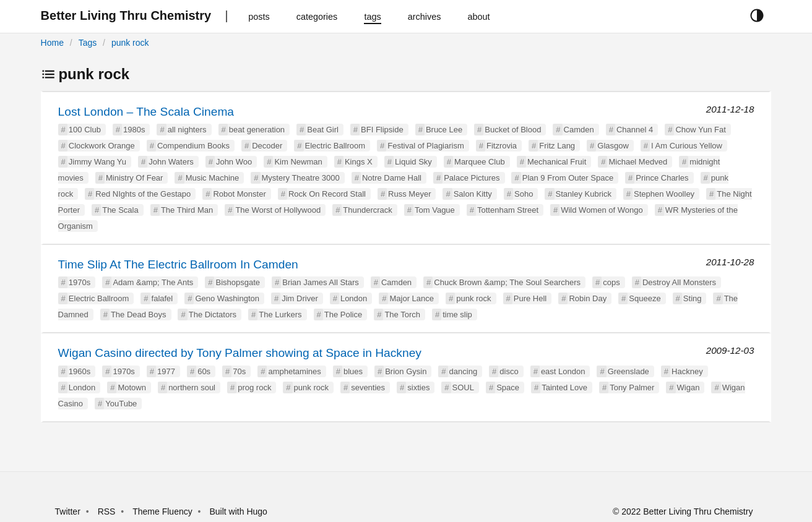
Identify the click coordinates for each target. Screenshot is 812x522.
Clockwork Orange (102, 146)
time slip (457, 314)
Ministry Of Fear (134, 178)
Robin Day (588, 298)
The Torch (402, 314)
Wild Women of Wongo (602, 210)
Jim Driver (300, 298)
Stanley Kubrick (584, 194)
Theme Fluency (163, 511)
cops (611, 282)
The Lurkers (280, 314)
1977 (166, 371)
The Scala (120, 210)
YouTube (121, 404)
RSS (107, 511)
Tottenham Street (508, 210)
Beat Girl (323, 130)
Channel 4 (635, 130)
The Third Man (187, 210)
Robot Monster (239, 194)
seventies (368, 387)
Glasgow (613, 146)
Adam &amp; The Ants (153, 282)
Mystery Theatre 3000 (301, 178)
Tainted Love (564, 387)
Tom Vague (435, 210)
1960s (80, 371)
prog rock (254, 387)
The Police (343, 314)
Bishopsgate (238, 282)
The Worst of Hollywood (278, 210)
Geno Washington (227, 298)
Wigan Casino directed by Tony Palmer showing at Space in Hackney (240, 353)
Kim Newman (298, 162)
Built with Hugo (239, 511)
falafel (162, 298)
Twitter (68, 511)
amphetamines (294, 371)
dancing (464, 371)
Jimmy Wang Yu (97, 162)
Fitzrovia (502, 146)
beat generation (257, 130)
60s (204, 371)
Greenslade (628, 371)
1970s (80, 282)
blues (353, 371)
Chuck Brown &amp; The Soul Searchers (507, 282)
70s (239, 371)
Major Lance (412, 298)
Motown (132, 387)
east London (563, 371)
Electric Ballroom (335, 146)
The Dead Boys (139, 314)
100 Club (85, 130)
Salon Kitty (473, 194)
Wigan (689, 387)
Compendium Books (193, 146)
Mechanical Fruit (557, 162)
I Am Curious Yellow (687, 146)
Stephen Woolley (664, 194)
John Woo (234, 162)
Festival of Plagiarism (426, 146)
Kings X (359, 162)
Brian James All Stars (321, 282)
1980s (134, 130)
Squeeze (645, 298)
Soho (524, 194)
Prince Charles (662, 178)
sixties (418, 387)
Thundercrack (367, 210)
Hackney (687, 371)
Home (52, 43)
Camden (579, 130)
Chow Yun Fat (700, 130)
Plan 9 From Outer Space (568, 178)
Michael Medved (638, 162)
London (354, 298)
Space (508, 387)
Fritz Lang (557, 146)
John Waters (171, 162)
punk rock (130, 43)
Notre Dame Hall (392, 178)
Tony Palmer (632, 387)
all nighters (187, 130)
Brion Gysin (406, 371)
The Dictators (213, 314)
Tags (88, 43)
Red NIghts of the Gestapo (143, 194)
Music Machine (213, 178)
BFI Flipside (382, 130)
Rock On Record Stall (327, 194)
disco (509, 371)
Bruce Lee (444, 130)
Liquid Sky (413, 162)
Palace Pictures (472, 178)
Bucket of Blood (513, 130)
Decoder (267, 146)
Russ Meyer (409, 194)
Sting (693, 298)
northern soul (192, 387)
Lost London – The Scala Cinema (146, 112)
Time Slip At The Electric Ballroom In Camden (178, 264)
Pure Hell (530, 298)
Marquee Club (480, 162)
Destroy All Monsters (679, 282)
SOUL (463, 387)
